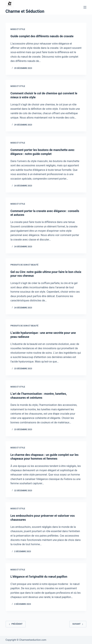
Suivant (78, 624)
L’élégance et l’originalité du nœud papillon (39, 577)
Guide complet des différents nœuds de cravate (42, 36)
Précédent (16, 624)
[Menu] (85, 7)
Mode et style (18, 29)
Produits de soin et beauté (25, 265)
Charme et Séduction (25, 11)
